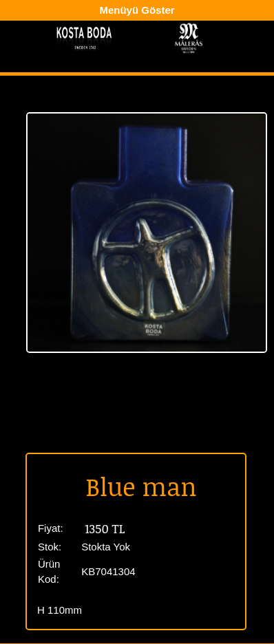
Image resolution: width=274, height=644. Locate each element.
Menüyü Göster (137, 10)
